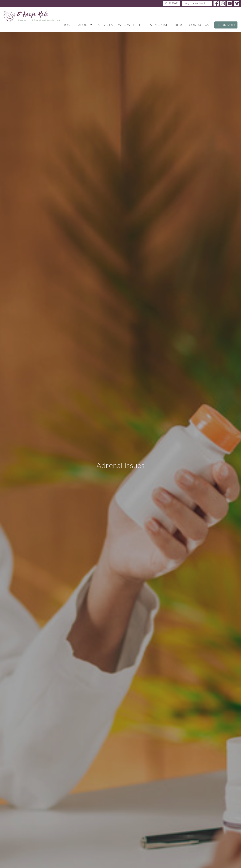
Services (105, 25)
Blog (179, 25)
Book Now (226, 25)
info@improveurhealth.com (197, 3)
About (85, 25)
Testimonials (158, 25)
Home (68, 25)
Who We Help (130, 25)
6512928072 (172, 3)
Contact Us (199, 25)
